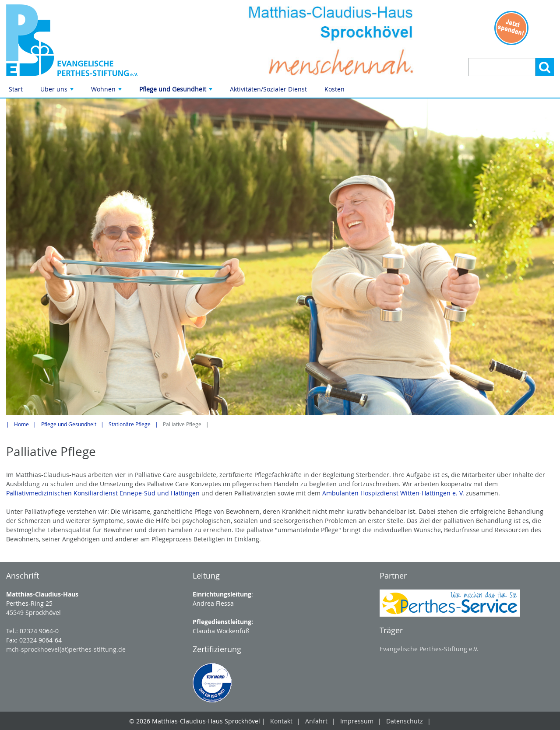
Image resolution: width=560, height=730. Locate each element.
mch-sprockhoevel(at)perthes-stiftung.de (66, 649)
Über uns (58, 91)
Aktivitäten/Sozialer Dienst (268, 89)
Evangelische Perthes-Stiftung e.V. (429, 649)
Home (21, 424)
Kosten (335, 89)
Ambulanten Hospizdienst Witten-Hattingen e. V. (394, 493)
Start (16, 89)
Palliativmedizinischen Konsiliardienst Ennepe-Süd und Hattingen (103, 493)
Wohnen (107, 91)
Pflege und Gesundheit (177, 91)
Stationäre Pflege (130, 424)
